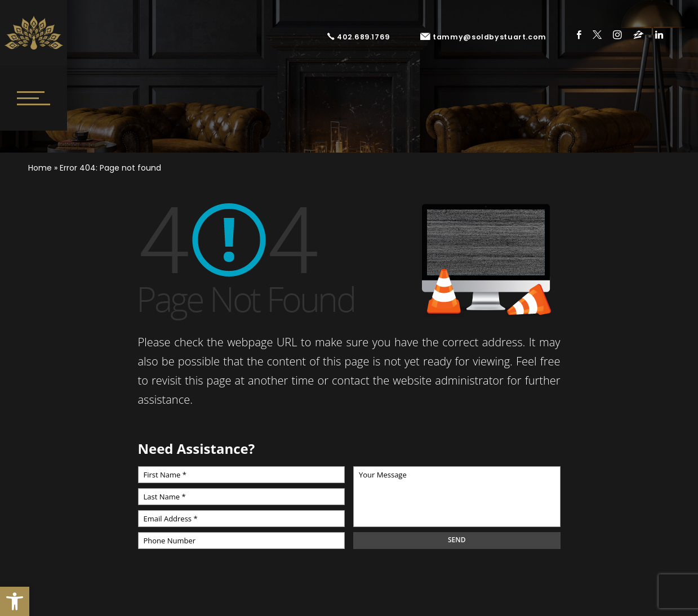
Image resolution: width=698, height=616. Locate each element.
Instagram (617, 35)
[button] (15, 601)
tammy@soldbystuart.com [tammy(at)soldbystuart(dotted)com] (483, 37)
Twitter (597, 35)
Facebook (579, 35)
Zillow (639, 35)
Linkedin (659, 35)
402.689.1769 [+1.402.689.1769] (359, 37)
